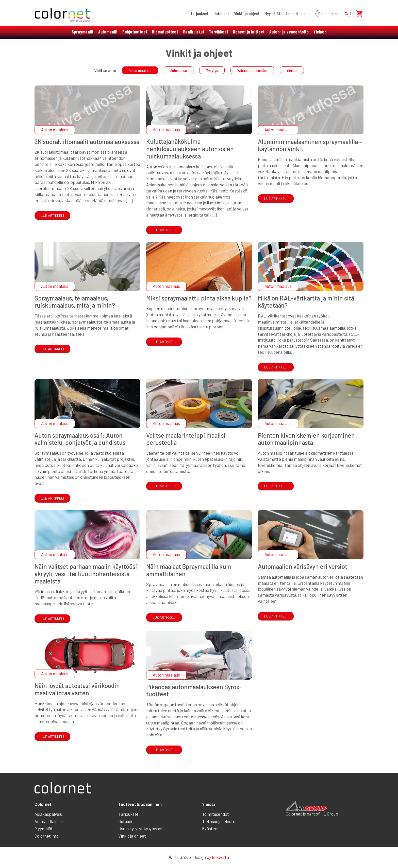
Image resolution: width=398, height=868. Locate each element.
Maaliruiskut (193, 32)
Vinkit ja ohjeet (247, 13)
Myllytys (212, 70)
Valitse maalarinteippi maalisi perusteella (186, 439)
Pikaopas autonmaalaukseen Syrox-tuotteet (194, 690)
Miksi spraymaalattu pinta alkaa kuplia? (199, 298)
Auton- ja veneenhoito (289, 32)
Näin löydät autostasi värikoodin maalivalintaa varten (77, 689)
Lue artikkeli (52, 215)
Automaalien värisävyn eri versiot (303, 566)
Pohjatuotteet (135, 32)
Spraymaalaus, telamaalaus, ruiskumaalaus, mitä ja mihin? (75, 302)
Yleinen (320, 32)
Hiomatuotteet (165, 32)
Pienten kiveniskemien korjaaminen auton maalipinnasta (306, 439)
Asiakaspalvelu (48, 814)
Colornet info (47, 836)
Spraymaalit (82, 32)
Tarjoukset (199, 13)
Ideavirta (220, 857)
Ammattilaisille (298, 13)
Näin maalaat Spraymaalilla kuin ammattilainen (189, 570)
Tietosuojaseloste (219, 821)
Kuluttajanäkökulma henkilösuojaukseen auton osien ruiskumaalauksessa (190, 149)
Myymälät (272, 13)
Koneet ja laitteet (249, 32)
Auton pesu (179, 70)
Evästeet (211, 828)
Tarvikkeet (219, 32)
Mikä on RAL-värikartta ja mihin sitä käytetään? (306, 302)
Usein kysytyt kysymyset (141, 828)
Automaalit (108, 32)
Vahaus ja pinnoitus (252, 70)
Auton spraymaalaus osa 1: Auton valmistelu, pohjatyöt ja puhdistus (80, 439)
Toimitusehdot (215, 814)
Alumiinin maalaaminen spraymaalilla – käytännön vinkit (310, 145)
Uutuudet (221, 13)
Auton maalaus (140, 70)
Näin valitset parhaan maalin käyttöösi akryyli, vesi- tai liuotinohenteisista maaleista (86, 574)
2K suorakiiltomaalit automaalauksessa (87, 142)
